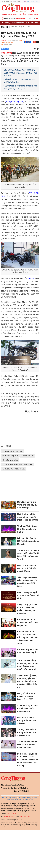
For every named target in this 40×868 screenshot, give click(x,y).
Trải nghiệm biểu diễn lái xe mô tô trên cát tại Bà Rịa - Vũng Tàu (21, 87)
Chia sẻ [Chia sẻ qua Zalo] (5, 49)
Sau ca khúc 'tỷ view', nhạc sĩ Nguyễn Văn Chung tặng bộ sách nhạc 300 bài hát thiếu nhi (27, 681)
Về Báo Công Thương (10, 798)
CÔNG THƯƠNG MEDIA (9, 14)
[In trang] (38, 49)
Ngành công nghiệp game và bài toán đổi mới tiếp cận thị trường (28, 517)
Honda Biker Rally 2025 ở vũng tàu (14, 469)
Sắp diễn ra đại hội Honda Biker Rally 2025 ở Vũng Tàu (20, 81)
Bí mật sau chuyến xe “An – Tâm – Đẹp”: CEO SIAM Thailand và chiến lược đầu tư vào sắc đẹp (28, 760)
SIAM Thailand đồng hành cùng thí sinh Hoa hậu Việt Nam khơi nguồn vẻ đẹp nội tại (28, 665)
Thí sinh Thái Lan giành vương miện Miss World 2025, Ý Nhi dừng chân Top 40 (28, 555)
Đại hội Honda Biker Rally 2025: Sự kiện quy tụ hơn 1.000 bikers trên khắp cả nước (21, 73)
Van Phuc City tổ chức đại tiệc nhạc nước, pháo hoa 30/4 (27, 708)
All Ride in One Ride (27, 456)
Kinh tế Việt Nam (25, 14)
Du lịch (14, 27)
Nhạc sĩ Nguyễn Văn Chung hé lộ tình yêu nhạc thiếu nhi (27, 568)
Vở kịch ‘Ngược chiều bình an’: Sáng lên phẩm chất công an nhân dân (27, 609)
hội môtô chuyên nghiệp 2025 (12, 465)
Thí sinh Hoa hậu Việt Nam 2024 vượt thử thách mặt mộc (27, 745)
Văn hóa (30, 27)
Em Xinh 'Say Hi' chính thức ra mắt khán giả (28, 651)
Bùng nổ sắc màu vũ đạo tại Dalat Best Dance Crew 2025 (27, 696)
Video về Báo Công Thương (27, 798)
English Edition (33, 2)
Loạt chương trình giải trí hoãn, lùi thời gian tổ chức (28, 595)
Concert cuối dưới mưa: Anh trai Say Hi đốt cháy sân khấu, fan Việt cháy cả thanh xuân (28, 637)
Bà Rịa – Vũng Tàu (14, 102)
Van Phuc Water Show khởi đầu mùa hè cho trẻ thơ (27, 529)
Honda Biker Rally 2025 (10, 456)
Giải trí (4, 27)
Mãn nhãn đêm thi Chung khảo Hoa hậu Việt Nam (27, 721)
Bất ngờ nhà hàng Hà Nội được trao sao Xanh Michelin (28, 541)
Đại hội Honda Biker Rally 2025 (13, 451)
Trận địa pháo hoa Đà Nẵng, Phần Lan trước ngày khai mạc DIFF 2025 (27, 582)
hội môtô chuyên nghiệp (10, 460)
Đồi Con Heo (29, 465)
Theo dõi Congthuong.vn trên (12, 42)
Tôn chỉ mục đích (28, 800)
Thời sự (7, 23)
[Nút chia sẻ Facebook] (18, 49)
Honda (31, 278)
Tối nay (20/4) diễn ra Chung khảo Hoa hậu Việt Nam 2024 (27, 733)
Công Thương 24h (18, 23)
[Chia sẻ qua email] (35, 49)
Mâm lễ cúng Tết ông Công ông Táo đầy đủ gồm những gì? (27, 505)
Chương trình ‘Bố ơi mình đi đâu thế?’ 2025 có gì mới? (28, 622)
